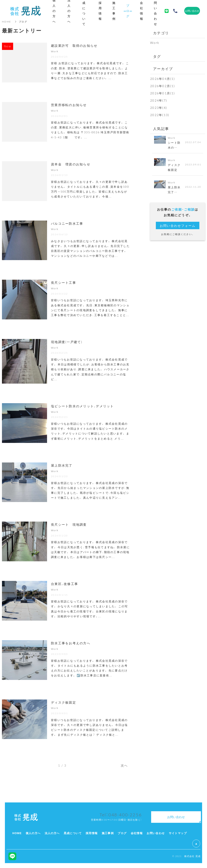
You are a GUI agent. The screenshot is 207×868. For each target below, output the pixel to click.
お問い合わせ (156, 833)
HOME (6, 22)
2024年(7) (159, 100)
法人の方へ (52, 833)
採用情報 (92, 833)
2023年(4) (159, 108)
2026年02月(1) (163, 86)
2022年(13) (160, 115)
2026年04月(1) (163, 79)
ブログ (122, 833)
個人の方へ (33, 833)
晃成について (73, 833)
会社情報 (137, 833)
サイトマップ (178, 833)
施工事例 (108, 833)
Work (155, 43)
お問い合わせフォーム (178, 225)
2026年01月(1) (163, 93)
